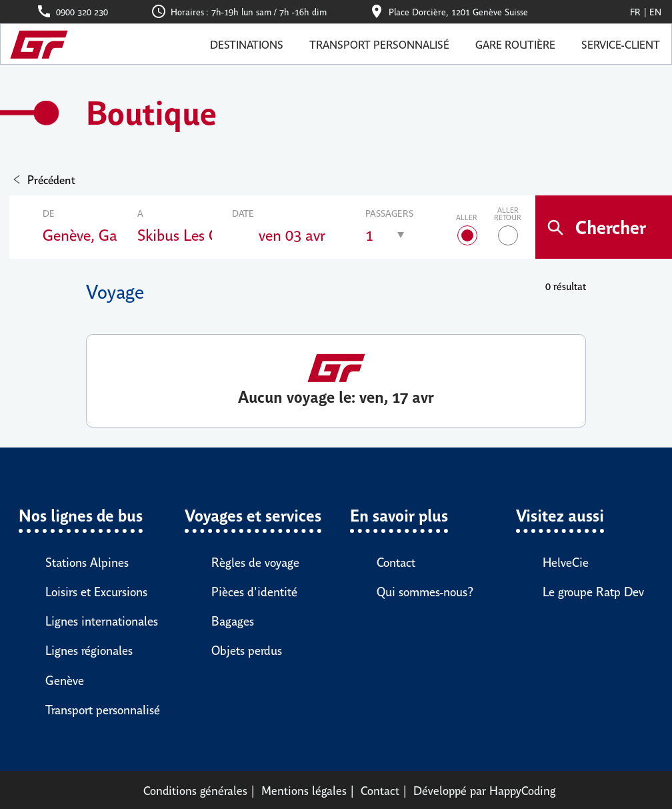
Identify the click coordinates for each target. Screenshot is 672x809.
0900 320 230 (82, 11)
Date (243, 213)
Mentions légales (304, 790)
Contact (380, 790)
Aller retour (508, 213)
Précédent (51, 179)
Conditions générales (195, 790)
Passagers (389, 213)
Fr (635, 11)
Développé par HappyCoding (484, 790)
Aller (467, 217)
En (655, 11)
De (49, 213)
